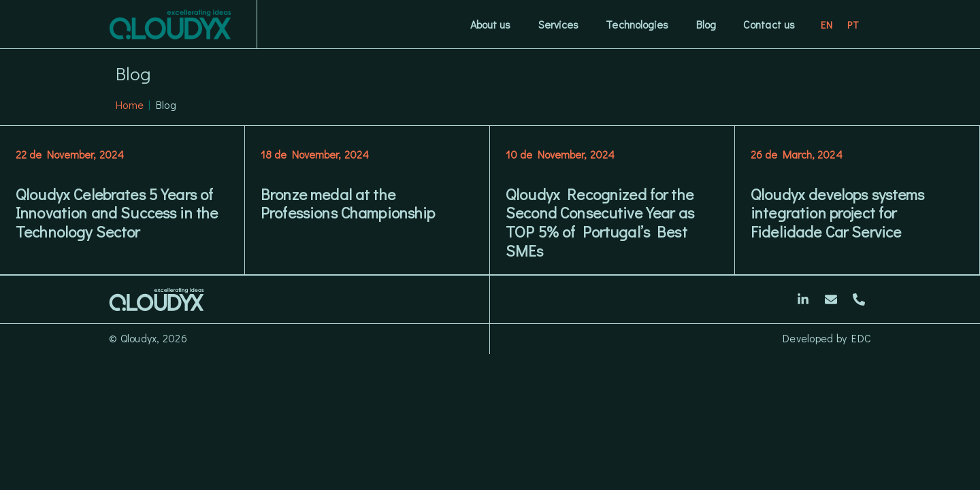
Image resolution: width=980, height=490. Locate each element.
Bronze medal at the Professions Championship (348, 203)
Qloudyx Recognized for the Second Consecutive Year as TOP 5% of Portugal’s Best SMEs (600, 222)
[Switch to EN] (827, 24)
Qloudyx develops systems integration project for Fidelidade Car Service (838, 213)
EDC (861, 338)
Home (130, 104)
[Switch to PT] (853, 24)
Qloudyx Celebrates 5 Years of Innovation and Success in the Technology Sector (117, 213)
